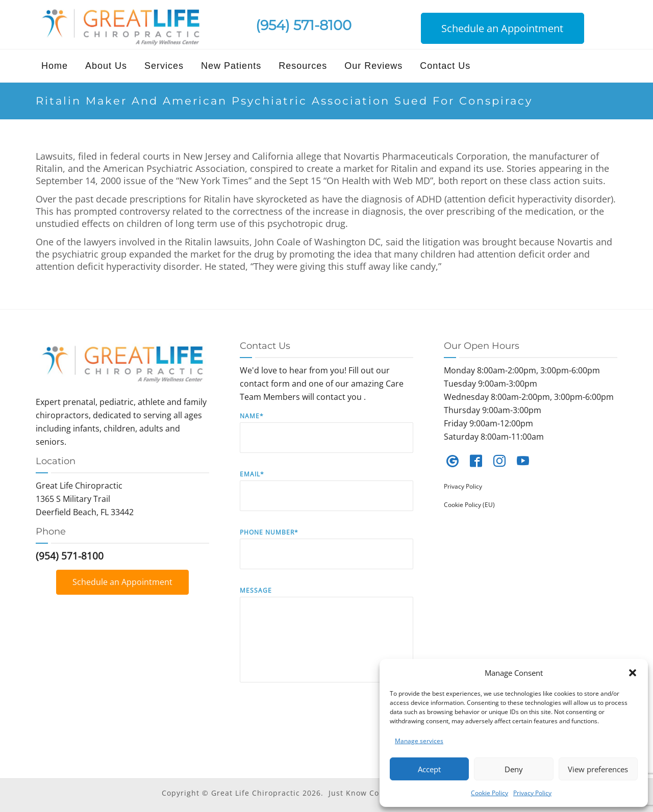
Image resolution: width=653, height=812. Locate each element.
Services (164, 66)
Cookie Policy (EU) (469, 505)
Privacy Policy (532, 793)
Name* (326, 440)
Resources (303, 66)
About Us (106, 66)
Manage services (419, 741)
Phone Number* (326, 556)
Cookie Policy (489, 793)
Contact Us (445, 66)
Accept (429, 769)
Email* (326, 498)
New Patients (231, 66)
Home (55, 66)
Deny (514, 769)
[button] (633, 673)
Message (326, 642)
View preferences (598, 769)
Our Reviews (373, 66)
